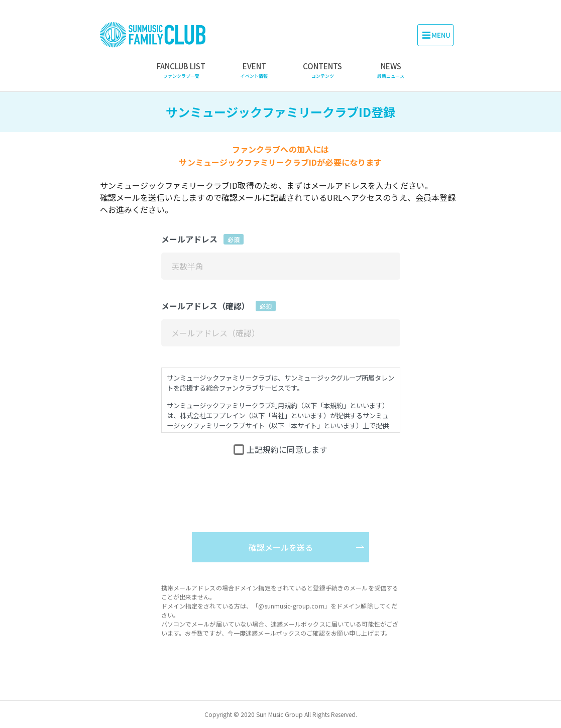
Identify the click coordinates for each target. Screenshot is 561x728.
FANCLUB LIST (181, 70)
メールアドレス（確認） (218, 306)
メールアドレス (202, 239)
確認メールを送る (281, 547)
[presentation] (281, 482)
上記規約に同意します (287, 449)
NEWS (391, 70)
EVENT (254, 70)
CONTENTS (322, 70)
